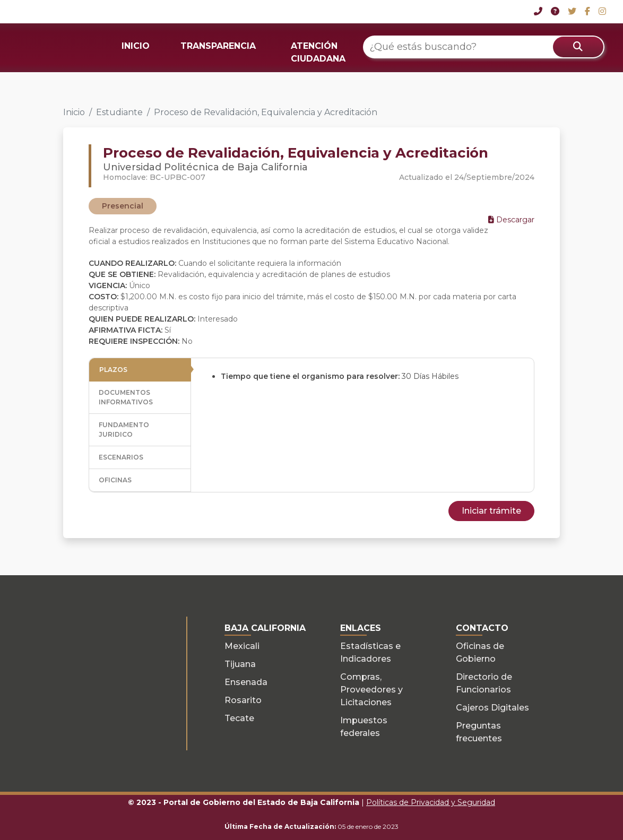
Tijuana (240, 664)
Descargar (511, 220)
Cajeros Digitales (492, 708)
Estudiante (119, 112)
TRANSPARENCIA (218, 46)
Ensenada (246, 682)
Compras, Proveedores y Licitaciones (371, 690)
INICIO (136, 46)
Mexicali (242, 646)
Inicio (74, 112)
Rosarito (243, 700)
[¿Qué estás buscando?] (484, 47)
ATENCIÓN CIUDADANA (318, 52)
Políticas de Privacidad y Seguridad (431, 802)
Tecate (239, 718)
